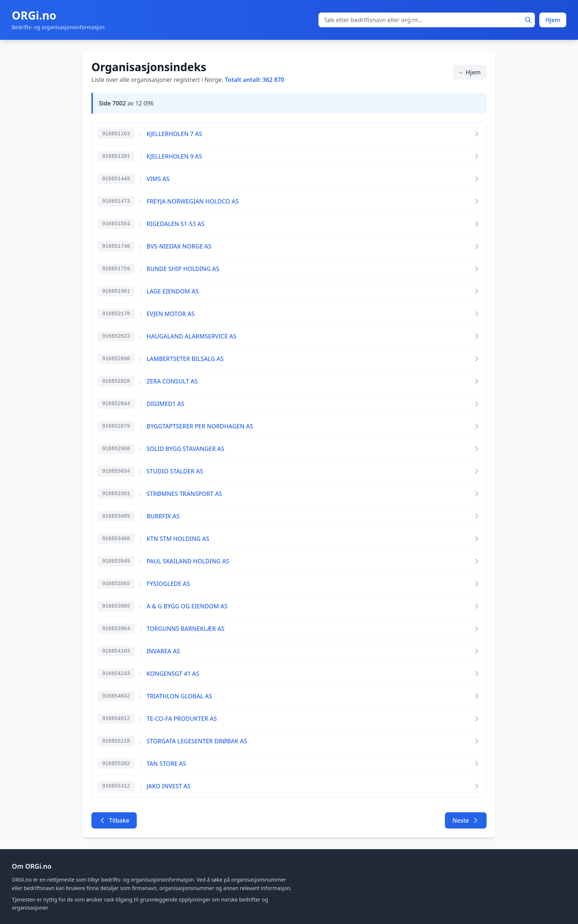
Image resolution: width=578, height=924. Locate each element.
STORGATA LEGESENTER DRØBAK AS (197, 741)
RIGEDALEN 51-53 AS (175, 224)
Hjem (553, 20)
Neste (466, 820)
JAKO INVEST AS (168, 786)
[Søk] (528, 20)
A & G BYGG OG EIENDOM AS (187, 606)
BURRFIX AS (163, 516)
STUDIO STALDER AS (175, 471)
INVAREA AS (163, 651)
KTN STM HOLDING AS (178, 539)
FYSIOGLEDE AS (168, 584)
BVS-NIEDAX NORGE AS (179, 246)
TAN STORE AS (166, 764)
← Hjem (469, 72)
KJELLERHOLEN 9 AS (174, 156)
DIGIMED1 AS (165, 404)
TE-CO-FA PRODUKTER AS (182, 719)
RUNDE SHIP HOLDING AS (183, 269)
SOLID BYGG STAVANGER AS (185, 449)
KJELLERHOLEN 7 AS (174, 134)
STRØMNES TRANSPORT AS (184, 494)
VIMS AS (158, 179)
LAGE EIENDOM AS (173, 291)
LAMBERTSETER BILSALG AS (185, 359)
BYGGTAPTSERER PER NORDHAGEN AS (200, 426)
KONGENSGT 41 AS (173, 674)
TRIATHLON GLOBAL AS (179, 696)
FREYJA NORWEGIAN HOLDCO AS (192, 201)
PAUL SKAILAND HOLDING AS (188, 561)
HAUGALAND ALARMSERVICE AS (191, 336)
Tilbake (114, 820)
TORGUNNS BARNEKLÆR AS (185, 629)
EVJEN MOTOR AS (170, 314)
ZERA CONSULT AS (172, 381)
